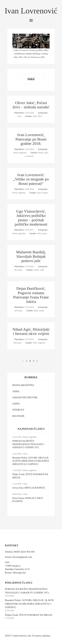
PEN (40, 116)
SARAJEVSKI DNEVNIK (25, 398)
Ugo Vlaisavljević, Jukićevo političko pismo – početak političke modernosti (31, 218)
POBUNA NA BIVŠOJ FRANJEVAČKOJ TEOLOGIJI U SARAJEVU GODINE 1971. (28, 444)
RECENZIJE (18, 416)
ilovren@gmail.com (22, 557)
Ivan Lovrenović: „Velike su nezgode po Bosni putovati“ (31, 179)
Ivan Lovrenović (31, 11)
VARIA (16, 391)
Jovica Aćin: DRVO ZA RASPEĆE (29, 488)
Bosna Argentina (20, 153)
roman (42, 311)
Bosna (41, 153)
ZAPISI (16, 404)
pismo (45, 233)
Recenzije (19, 270)
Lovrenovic (29, 156)
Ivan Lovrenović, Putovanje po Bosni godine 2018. (31, 139)
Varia (19, 116)
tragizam (42, 343)
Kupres (45, 193)
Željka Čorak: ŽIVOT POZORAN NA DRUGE (29, 615)
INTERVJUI (18, 410)
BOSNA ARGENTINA (23, 385)
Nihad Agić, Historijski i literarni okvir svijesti (31, 331)
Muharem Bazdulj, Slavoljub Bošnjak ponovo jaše (31, 256)
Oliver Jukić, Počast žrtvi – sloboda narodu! (31, 105)
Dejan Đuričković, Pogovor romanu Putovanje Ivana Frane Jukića (31, 295)
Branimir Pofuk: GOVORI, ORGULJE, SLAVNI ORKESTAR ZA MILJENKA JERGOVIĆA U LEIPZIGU (31, 461)
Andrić (36, 270)
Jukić (35, 116)
